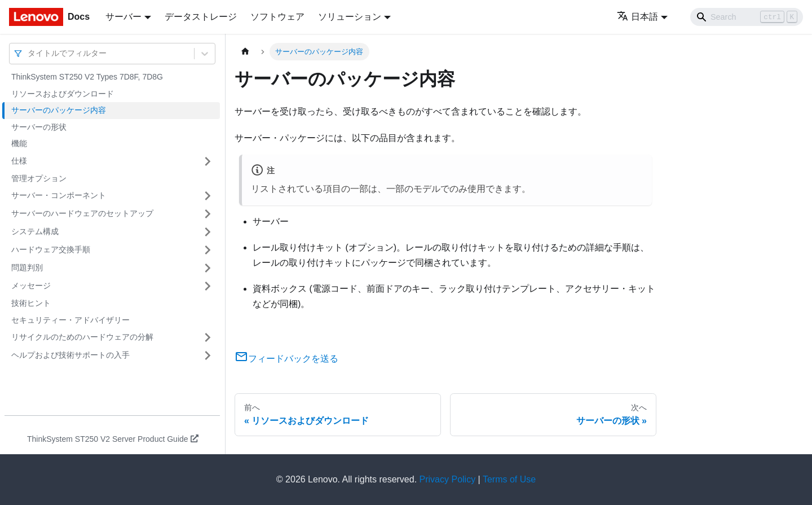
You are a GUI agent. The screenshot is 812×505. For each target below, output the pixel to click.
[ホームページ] (245, 52)
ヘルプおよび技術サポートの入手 (70, 355)
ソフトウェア (277, 17)
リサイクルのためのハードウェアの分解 (82, 337)
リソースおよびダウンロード (63, 94)
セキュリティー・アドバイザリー (70, 320)
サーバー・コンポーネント (59, 195)
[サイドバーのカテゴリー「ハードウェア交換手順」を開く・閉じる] (208, 250)
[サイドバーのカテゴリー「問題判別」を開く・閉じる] (208, 268)
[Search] (747, 17)
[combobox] (29, 53)
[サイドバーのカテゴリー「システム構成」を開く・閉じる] (208, 232)
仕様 (19, 161)
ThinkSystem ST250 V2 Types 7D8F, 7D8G (87, 77)
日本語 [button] (637, 17)
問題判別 (27, 267)
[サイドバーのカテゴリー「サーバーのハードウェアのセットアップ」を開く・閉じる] (208, 214)
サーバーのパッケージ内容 (59, 110)
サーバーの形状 (39, 127)
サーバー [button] (123, 17)
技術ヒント (31, 303)
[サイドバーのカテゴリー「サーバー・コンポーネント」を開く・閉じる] (208, 196)
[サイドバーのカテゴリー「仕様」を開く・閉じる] (208, 161)
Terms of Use (509, 479)
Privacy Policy (448, 479)
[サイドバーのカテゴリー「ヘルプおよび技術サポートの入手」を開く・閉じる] (208, 355)
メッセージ (31, 286)
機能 (19, 143)
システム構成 (35, 231)
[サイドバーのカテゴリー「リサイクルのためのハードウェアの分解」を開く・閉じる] (208, 337)
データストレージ (201, 17)
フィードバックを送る (286, 359)
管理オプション (39, 178)
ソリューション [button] (350, 17)
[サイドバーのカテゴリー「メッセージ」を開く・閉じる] (208, 286)
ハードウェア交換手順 (51, 249)
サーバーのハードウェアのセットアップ (82, 213)
